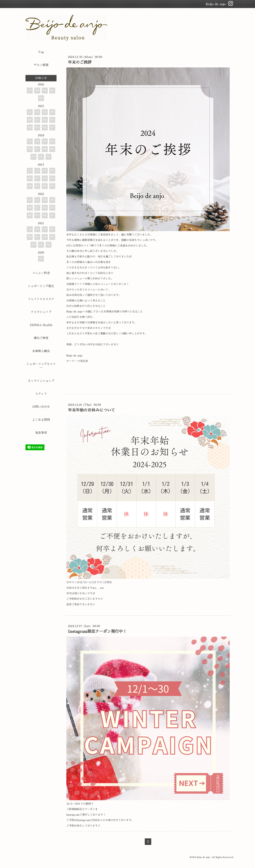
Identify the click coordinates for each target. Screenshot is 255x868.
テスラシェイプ (41, 312)
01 (41, 98)
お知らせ (41, 78)
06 (45, 120)
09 (52, 112)
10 (45, 112)
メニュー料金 (41, 273)
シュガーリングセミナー (41, 366)
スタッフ (41, 394)
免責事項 (41, 433)
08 (30, 120)
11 (37, 112)
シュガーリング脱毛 (41, 286)
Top (41, 52)
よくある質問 (41, 420)
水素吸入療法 (41, 351)
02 (52, 90)
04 (37, 90)
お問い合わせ (41, 407)
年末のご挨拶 (80, 62)
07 (37, 120)
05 (30, 90)
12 (30, 112)
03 (45, 90)
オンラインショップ (41, 381)
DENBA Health (41, 325)
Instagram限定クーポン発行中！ (97, 631)
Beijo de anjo (203, 857)
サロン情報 (41, 65)
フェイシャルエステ (41, 299)
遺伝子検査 (41, 338)
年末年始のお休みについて (91, 410)
